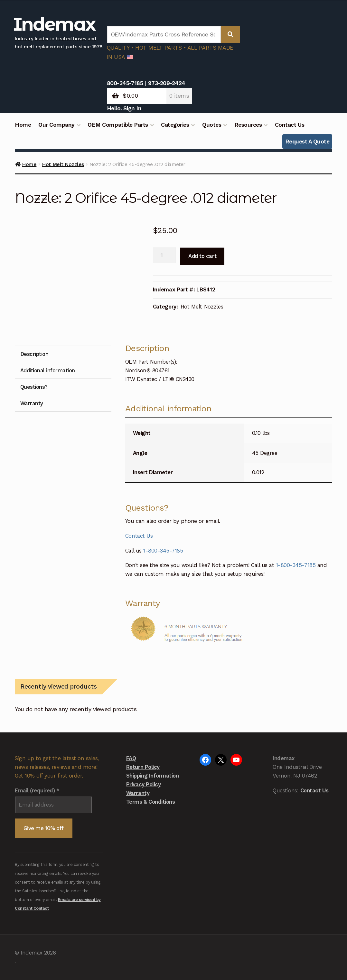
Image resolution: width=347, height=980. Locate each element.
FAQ (131, 758)
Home (23, 125)
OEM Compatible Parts (118, 125)
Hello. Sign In (124, 108)
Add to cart (202, 256)
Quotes (212, 125)
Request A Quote (307, 142)
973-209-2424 (167, 83)
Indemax (54, 24)
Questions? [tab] (34, 387)
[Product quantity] (164, 255)
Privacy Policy (143, 784)
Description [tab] (34, 354)
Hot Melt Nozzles (63, 164)
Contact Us (290, 125)
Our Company (56, 125)
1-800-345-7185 (163, 551)
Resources (248, 125)
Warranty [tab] (32, 403)
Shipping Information (152, 776)
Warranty (138, 793)
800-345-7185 (125, 83)
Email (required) (37, 790)
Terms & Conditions (150, 802)
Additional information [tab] (48, 370)
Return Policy (143, 767)
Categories (175, 125)
